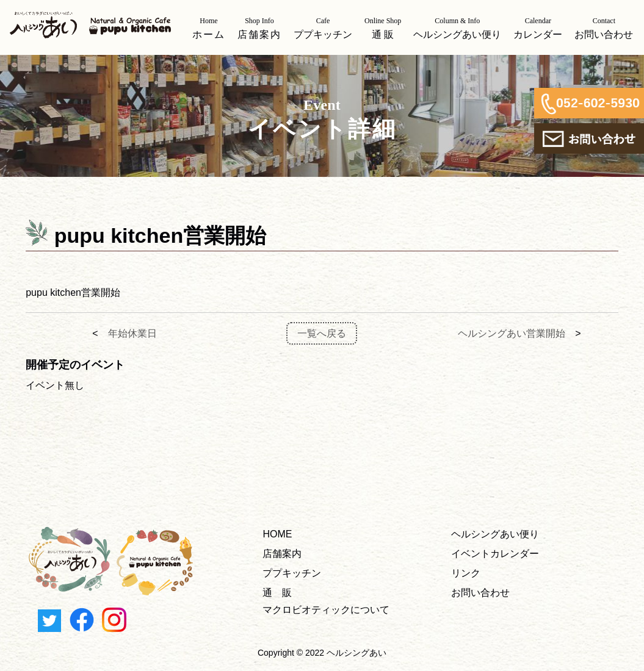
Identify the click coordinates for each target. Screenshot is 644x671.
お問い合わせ (480, 593)
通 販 (277, 593)
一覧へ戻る (322, 333)
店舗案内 (282, 554)
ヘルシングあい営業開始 (512, 333)
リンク (466, 573)
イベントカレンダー (495, 554)
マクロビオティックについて (326, 610)
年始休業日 (132, 333)
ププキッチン (292, 573)
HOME (277, 534)
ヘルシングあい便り (495, 534)
